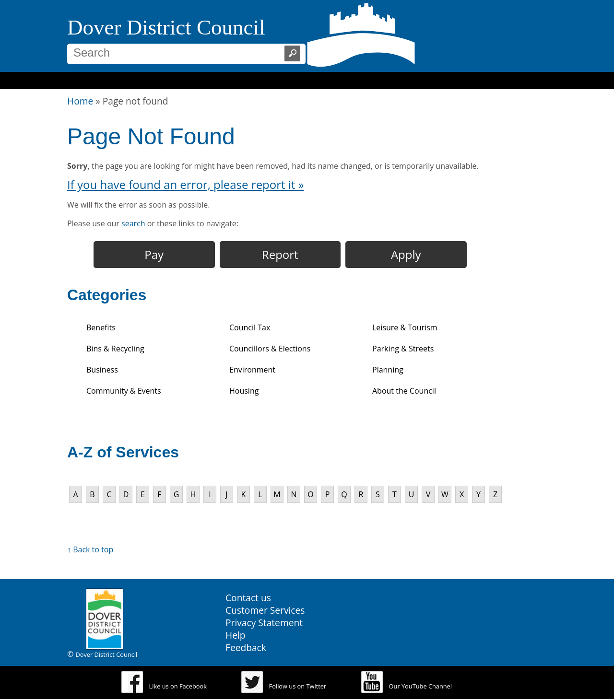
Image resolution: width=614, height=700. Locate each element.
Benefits (101, 327)
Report (280, 254)
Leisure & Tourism (405, 327)
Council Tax (250, 327)
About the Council (404, 391)
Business (102, 370)
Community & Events (124, 391)
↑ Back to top (90, 549)
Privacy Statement (264, 623)
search (133, 223)
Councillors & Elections (270, 349)
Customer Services (265, 610)
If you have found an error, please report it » (186, 184)
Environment (252, 370)
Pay (154, 254)
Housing (244, 391)
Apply (406, 254)
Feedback (246, 647)
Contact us (248, 598)
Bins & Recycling (115, 349)
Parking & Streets (403, 349)
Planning (388, 370)
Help (236, 635)
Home (80, 101)
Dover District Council (166, 27)
